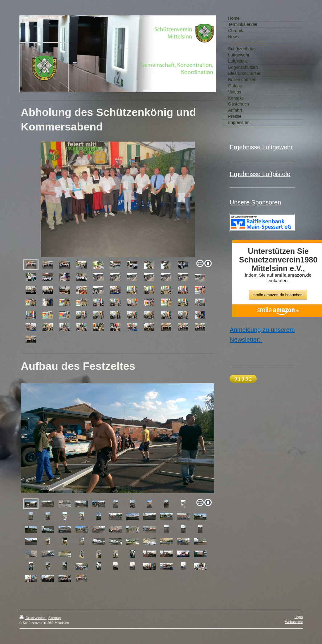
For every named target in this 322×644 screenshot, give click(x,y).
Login (299, 617)
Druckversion (33, 618)
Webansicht (294, 622)
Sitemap (55, 618)
